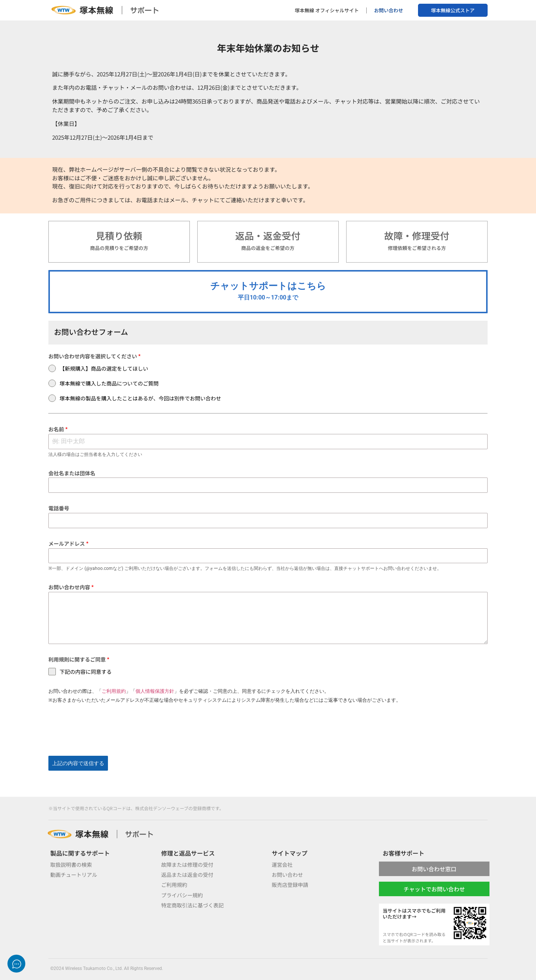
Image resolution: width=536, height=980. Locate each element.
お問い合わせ (389, 10)
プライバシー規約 (182, 895)
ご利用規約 (114, 691)
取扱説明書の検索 (71, 865)
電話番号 (59, 508)
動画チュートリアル (74, 875)
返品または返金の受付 (187, 875)
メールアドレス (68, 543)
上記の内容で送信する (78, 763)
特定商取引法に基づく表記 (192, 905)
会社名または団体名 (72, 473)
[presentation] (268, 730)
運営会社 (282, 865)
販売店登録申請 (290, 885)
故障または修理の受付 (187, 865)
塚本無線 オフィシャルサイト (327, 10)
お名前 (58, 429)
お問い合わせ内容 (71, 587)
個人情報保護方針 (155, 691)
